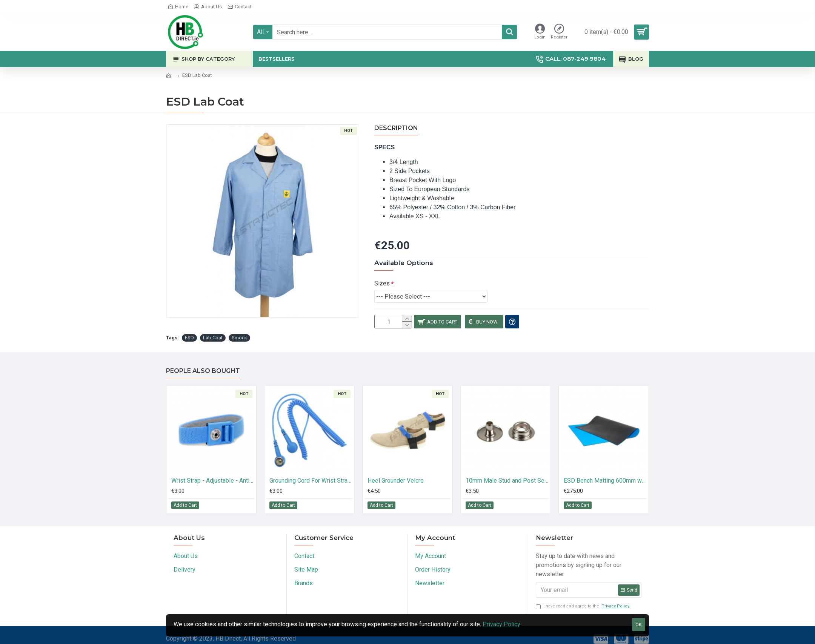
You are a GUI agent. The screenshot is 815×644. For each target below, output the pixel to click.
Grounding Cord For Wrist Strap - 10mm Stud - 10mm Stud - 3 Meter (311, 475)
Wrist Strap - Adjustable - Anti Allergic (213, 475)
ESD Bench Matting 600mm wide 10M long (605, 475)
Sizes (382, 274)
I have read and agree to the (583, 600)
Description (396, 128)
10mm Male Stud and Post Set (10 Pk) (507, 475)
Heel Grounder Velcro (396, 475)
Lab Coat (213, 332)
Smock (239, 332)
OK (639, 625)
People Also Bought (203, 365)
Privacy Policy (501, 624)
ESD (189, 332)
